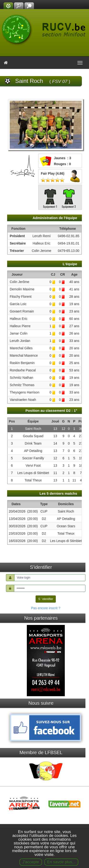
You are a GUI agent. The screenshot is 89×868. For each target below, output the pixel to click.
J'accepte (31, 862)
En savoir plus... (61, 862)
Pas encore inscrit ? (46, 608)
